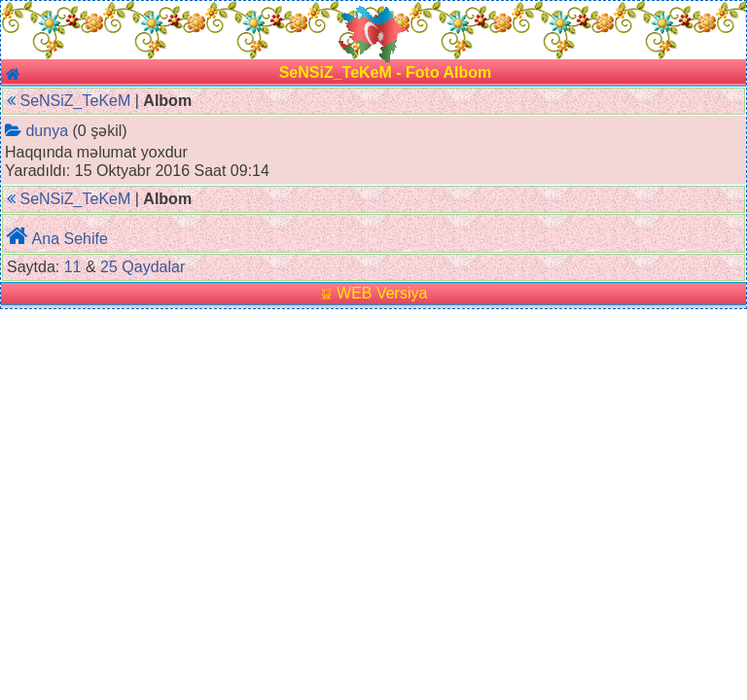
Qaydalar (153, 267)
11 (73, 267)
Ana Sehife (70, 239)
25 (109, 267)
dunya (47, 131)
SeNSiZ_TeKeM (75, 101)
